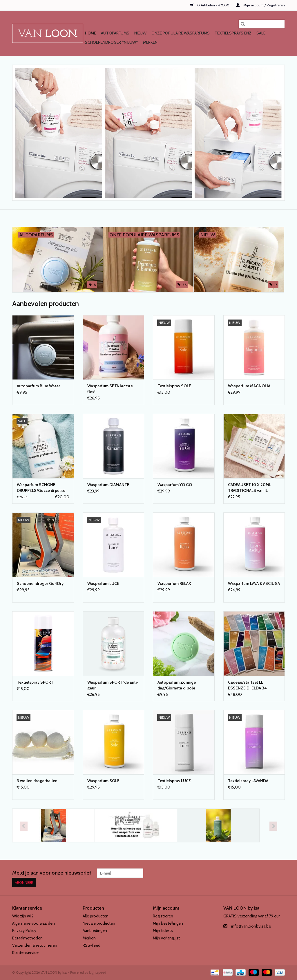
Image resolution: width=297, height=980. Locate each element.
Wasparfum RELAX (174, 583)
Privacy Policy (24, 930)
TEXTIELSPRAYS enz (233, 33)
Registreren (163, 916)
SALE (261, 33)
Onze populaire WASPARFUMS (181, 33)
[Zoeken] (262, 24)
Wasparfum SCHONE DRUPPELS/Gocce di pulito (41, 488)
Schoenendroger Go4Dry (40, 583)
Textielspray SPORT (35, 682)
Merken (150, 42)
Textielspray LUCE (174, 781)
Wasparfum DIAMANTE (108, 485)
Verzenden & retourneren (35, 945)
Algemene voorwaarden (33, 923)
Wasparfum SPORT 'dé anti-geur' (113, 685)
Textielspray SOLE (174, 386)
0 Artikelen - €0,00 (210, 5)
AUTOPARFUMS (115, 33)
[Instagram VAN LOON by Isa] (280, 873)
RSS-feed (92, 945)
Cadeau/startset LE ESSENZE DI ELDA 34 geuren (247, 685)
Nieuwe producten (99, 923)
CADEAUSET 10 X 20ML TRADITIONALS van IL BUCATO (250, 488)
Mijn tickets (163, 930)
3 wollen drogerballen (37, 781)
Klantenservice (25, 952)
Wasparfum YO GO (175, 485)
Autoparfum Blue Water (38, 386)
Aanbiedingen (95, 930)
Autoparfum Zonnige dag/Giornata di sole (177, 685)
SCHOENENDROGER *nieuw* (112, 42)
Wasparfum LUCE (103, 583)
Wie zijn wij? (23, 916)
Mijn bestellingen (168, 923)
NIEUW (140, 33)
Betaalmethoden (27, 938)
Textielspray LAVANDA (248, 781)
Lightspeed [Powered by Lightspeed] (98, 972)
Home (90, 33)
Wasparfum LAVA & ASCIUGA (254, 583)
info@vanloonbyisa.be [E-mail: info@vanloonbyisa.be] (251, 926)
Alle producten (96, 916)
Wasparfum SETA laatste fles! (110, 389)
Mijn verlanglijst (166, 938)
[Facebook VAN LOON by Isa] (270, 873)
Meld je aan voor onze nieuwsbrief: (52, 873)
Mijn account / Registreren (260, 5)
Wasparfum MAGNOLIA (249, 386)
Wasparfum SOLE (103, 781)
